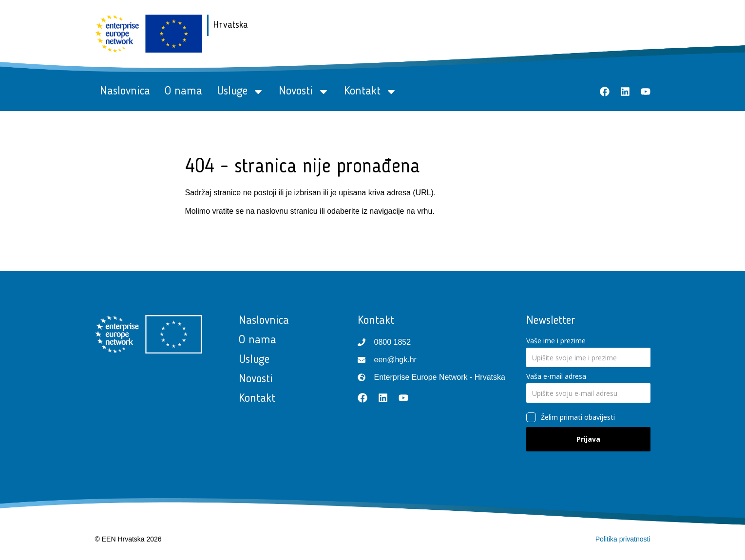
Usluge (240, 92)
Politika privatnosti (623, 539)
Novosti (304, 92)
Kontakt (371, 92)
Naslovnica (125, 92)
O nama (183, 92)
